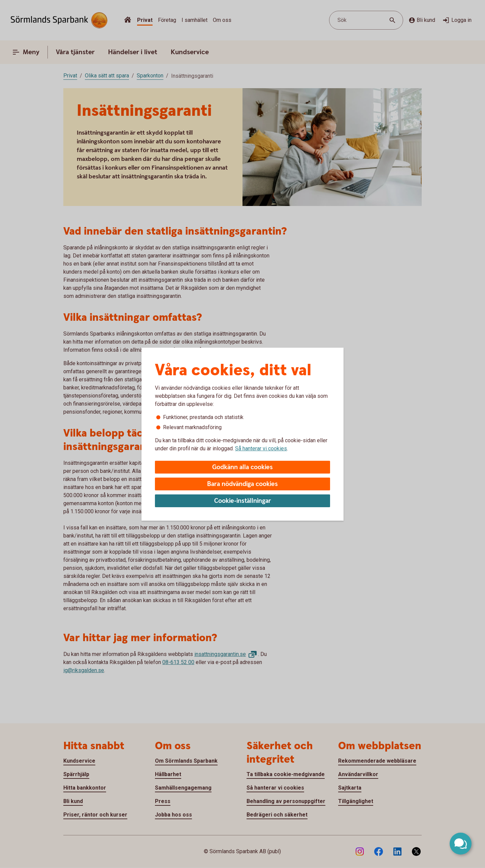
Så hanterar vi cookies (261, 448)
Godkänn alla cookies (243, 467)
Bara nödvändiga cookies (243, 484)
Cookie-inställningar (243, 501)
